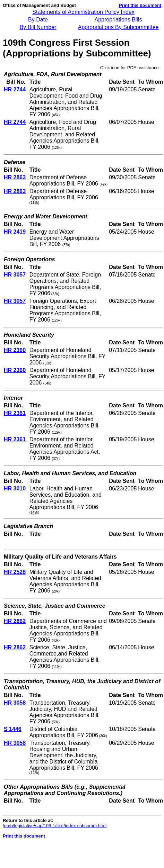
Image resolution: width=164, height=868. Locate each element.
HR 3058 (15, 703)
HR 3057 (15, 275)
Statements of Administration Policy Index (83, 12)
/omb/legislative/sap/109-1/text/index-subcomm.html (55, 826)
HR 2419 (15, 232)
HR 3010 (15, 489)
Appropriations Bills (118, 20)
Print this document (140, 5)
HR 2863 (15, 177)
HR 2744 (15, 89)
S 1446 (13, 729)
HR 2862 (15, 621)
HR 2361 (15, 413)
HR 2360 (15, 350)
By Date (38, 20)
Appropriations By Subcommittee (118, 27)
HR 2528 (15, 572)
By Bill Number (38, 27)
